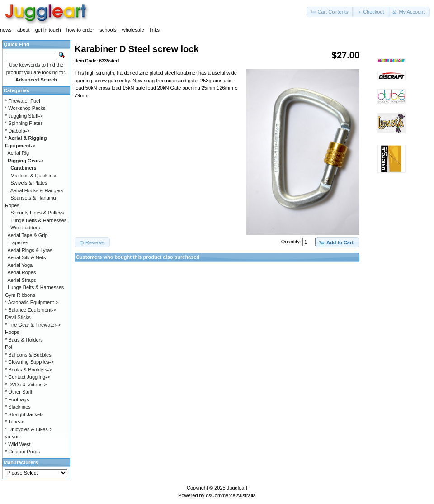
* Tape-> (14, 422)
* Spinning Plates (24, 123)
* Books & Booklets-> (28, 370)
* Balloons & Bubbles (28, 355)
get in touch (48, 30)
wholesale (133, 30)
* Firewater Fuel (23, 101)
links (155, 30)
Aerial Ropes (22, 272)
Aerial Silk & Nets (27, 257)
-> (26, 161)
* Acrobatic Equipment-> (32, 302)
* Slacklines (18, 407)
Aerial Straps (22, 280)
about (24, 30)
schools (108, 30)
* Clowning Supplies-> (29, 362)
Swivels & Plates (29, 183)
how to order (80, 30)
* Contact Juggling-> (27, 377)
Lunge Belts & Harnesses (38, 220)
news (6, 30)
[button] (330, 12)
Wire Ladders (25, 228)
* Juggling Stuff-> (24, 116)
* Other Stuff (19, 392)
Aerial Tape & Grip (28, 235)
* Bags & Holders (24, 340)
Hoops (12, 332)
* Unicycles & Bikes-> (29, 429)
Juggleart (237, 488)
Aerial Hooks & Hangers (37, 190)
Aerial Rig (19, 153)
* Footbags (17, 399)
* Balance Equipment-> (31, 310)
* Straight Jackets (24, 414)
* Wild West (18, 444)
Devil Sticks (18, 317)
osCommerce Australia (231, 495)
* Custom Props (22, 452)
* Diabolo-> (17, 131)
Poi (9, 347)
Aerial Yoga (20, 265)
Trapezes (18, 242)
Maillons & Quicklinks (34, 176)
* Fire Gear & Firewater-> (33, 325)
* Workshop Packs (25, 108)
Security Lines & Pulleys (37, 213)
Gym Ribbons (20, 295)
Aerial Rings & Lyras (30, 250)
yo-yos (12, 437)
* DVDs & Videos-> (26, 385)
